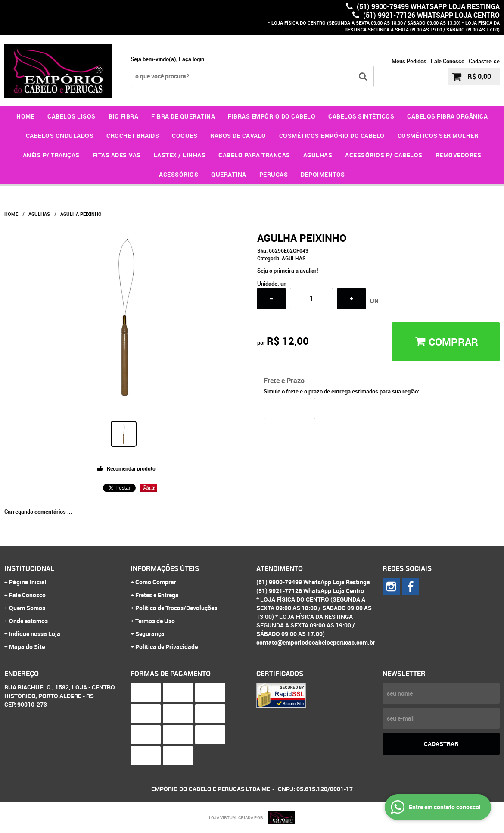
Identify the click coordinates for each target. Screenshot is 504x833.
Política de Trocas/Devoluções (176, 608)
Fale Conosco (448, 61)
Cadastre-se (484, 61)
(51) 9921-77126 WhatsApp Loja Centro (431, 15)
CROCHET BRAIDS (133, 136)
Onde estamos (28, 621)
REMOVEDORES (459, 155)
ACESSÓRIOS (179, 174)
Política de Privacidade (166, 647)
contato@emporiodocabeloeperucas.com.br (316, 642)
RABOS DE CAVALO (238, 136)
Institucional (29, 568)
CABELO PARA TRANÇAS (254, 155)
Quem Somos (27, 608)
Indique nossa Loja (35, 634)
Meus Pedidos (409, 61)
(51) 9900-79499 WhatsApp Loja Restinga (427, 6)
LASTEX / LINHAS (180, 155)
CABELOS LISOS (72, 116)
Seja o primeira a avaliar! (288, 271)
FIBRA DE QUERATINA (183, 116)
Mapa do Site (27, 647)
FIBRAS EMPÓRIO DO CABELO (272, 116)
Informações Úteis (165, 568)
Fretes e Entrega (157, 595)
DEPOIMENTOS (323, 174)
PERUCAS (274, 174)
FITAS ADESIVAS (117, 155)
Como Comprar (156, 582)
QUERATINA (229, 174)
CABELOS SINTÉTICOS (361, 116)
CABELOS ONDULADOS (60, 136)
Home (25, 116)
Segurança (150, 634)
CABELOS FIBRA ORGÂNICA (447, 116)
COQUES (185, 136)
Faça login (191, 59)
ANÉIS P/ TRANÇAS (51, 155)
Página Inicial (28, 582)
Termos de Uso (155, 621)
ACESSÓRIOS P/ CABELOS (384, 155)
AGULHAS (318, 155)
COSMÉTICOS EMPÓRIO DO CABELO (332, 136)
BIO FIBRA (124, 116)
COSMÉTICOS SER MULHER (438, 136)
